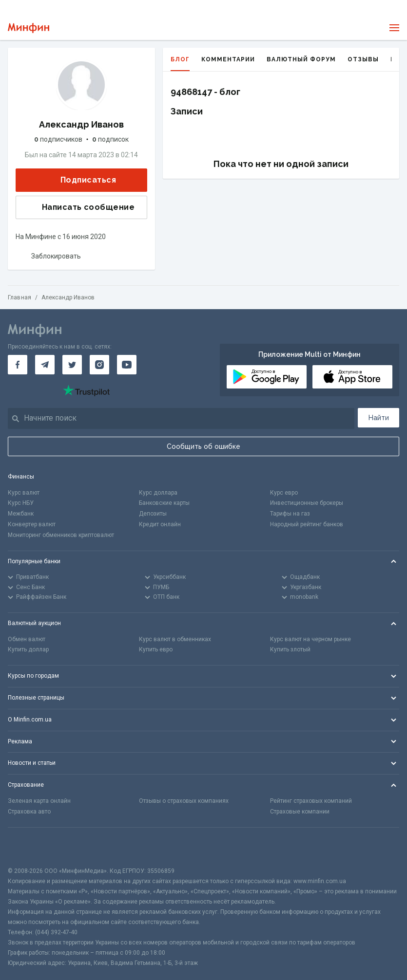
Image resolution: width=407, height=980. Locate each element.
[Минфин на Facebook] (18, 365)
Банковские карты (164, 503)
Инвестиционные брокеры (307, 503)
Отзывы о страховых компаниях (184, 801)
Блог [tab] (180, 64)
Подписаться (80, 180)
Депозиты (153, 514)
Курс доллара (158, 493)
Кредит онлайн (160, 524)
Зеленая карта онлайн (39, 801)
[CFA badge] (29, 847)
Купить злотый (290, 649)
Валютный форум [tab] (301, 59)
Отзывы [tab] (363, 59)
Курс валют (24, 493)
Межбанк (21, 514)
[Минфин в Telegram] (45, 365)
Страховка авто (29, 812)
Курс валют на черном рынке (310, 639)
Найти (379, 418)
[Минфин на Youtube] (127, 365)
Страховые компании (300, 812)
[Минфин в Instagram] (99, 365)
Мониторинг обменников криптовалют (61, 535)
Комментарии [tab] (228, 59)
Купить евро (156, 649)
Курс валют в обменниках (175, 639)
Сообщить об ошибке (203, 446)
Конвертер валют (32, 524)
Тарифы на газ (290, 514)
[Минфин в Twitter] (72, 365)
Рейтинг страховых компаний (311, 801)
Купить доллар (28, 649)
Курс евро (284, 493)
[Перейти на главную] (29, 28)
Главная (19, 297)
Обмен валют (27, 639)
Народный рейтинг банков (307, 524)
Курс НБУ (21, 503)
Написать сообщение (80, 207)
